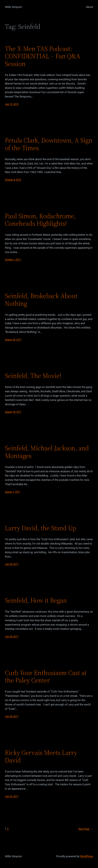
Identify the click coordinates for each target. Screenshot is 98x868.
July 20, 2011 (12, 796)
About (90, 7)
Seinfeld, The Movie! (33, 376)
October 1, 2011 (13, 260)
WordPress (87, 856)
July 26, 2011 (12, 716)
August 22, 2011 (13, 340)
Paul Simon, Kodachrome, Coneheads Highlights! (40, 220)
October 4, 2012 (13, 180)
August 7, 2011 (13, 492)
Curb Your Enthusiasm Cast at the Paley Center (46, 677)
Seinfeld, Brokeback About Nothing (41, 300)
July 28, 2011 (12, 637)
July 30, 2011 (12, 564)
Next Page (86, 829)
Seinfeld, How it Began (36, 600)
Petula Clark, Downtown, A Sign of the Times (49, 144)
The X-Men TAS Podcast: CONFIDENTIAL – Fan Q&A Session (43, 56)
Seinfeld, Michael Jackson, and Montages (47, 452)
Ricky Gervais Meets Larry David (41, 756)
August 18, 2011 (13, 412)
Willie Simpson (13, 7)
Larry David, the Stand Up (40, 528)
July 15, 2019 (12, 104)
